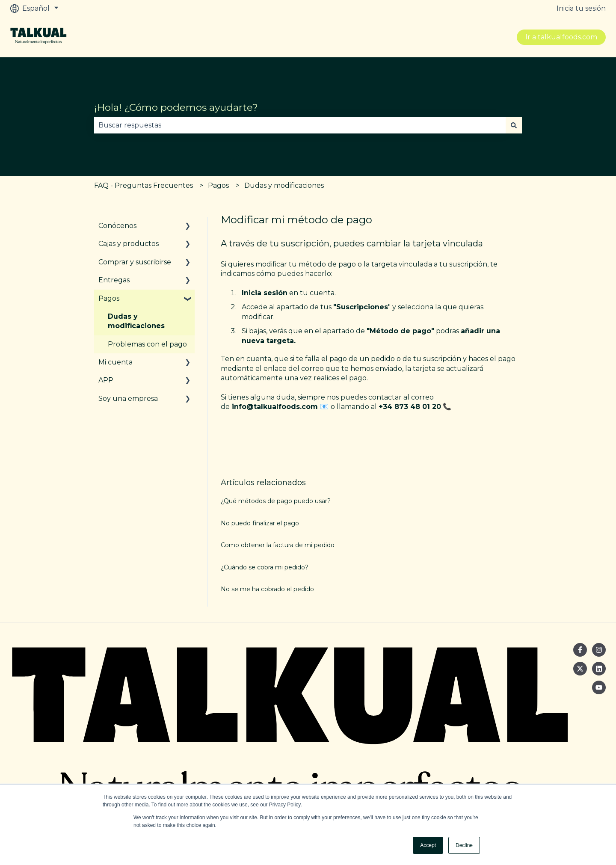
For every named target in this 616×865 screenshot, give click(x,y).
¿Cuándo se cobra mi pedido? (265, 567)
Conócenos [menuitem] (117, 226)
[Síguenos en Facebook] (580, 650)
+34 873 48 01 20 (410, 407)
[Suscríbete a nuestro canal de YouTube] (599, 687)
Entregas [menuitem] (114, 280)
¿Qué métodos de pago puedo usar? (276, 501)
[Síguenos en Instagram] (599, 650)
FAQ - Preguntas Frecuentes (144, 185)
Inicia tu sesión (581, 8)
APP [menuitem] (106, 380)
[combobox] (300, 125)
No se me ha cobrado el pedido (267, 589)
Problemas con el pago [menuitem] (147, 344)
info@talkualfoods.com (275, 407)
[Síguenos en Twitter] (580, 669)
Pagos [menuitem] (109, 298)
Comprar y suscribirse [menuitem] (135, 262)
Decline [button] (464, 845)
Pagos (218, 185)
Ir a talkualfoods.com (561, 37)
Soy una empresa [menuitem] (128, 398)
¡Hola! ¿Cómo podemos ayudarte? (176, 107)
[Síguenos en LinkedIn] (599, 669)
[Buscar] (514, 125)
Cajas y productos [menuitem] (129, 244)
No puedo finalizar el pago (260, 523)
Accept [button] (428, 845)
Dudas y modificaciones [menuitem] (136, 321)
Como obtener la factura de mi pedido (278, 545)
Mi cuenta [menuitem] (115, 362)
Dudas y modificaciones (284, 185)
